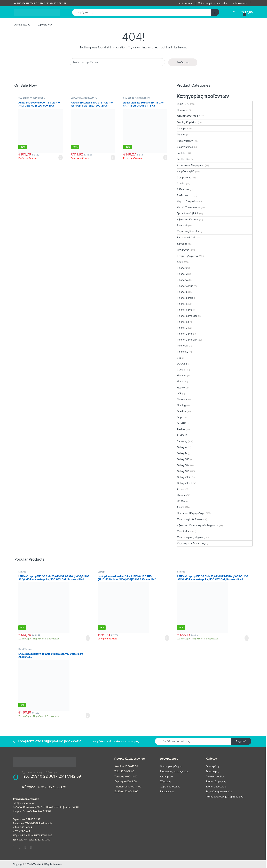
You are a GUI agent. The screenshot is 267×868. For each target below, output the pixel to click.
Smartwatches (185, 147)
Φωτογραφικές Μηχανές (191, 537)
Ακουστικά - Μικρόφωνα (191, 165)
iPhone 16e (183, 322)
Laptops (181, 128)
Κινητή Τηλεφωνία (187, 256)
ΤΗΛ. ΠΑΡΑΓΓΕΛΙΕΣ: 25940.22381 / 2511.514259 (40, 3)
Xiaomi (181, 507)
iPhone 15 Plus (185, 298)
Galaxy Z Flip (184, 477)
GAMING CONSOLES (189, 116)
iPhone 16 (182, 304)
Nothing (181, 405)
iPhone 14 (182, 280)
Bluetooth (182, 225)
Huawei (181, 388)
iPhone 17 (182, 328)
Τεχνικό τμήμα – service (219, 791)
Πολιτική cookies (215, 776)
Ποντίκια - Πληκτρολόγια (191, 513)
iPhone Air (183, 346)
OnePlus (182, 411)
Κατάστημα (186, 3)
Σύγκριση (165, 781)
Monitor (181, 134)
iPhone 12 (182, 268)
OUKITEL (182, 423)
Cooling (181, 183)
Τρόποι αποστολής (216, 787)
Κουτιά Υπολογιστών (189, 207)
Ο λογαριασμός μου (171, 766)
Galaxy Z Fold (184, 483)
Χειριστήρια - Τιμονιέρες (191, 543)
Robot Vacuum (185, 141)
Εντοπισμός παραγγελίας (213, 3)
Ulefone (181, 495)
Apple (180, 262)
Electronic (182, 110)
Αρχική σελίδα (22, 25)
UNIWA (181, 501)
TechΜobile (183, 159)
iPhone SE (183, 352)
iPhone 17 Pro (184, 334)
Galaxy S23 (183, 459)
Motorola (182, 399)
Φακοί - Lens (184, 531)
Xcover (181, 489)
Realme (181, 429)
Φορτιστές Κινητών (188, 231)
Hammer (182, 375)
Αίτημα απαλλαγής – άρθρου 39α (225, 797)
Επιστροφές (212, 771)
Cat (179, 358)
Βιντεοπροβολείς (186, 237)
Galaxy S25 (183, 471)
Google (181, 370)
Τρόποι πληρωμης (216, 781)
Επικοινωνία (240, 3)
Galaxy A (182, 447)
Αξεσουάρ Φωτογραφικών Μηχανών (198, 525)
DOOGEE (182, 364)
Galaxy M (182, 453)
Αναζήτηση (183, 62)
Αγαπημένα (166, 776)
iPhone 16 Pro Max (187, 316)
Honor (180, 381)
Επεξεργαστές (185, 195)
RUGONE (182, 435)
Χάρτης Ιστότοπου (170, 787)
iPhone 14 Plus (185, 286)
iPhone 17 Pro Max (187, 340)
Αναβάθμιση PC (37, 98)
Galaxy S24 (183, 465)
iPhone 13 (182, 274)
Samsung (182, 441)
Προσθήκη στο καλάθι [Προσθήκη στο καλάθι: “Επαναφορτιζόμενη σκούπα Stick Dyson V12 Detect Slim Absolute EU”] (88, 716)
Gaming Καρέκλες (187, 122)
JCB (179, 393)
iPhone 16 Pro (184, 310)
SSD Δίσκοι (24, 98)
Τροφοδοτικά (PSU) (188, 213)
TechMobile (34, 864)
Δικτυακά (182, 244)
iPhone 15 (182, 292)
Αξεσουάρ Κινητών (188, 219)
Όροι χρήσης (213, 766)
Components (184, 177)
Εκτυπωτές (183, 250)
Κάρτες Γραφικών (187, 201)
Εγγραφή (241, 741)
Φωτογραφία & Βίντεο (189, 519)
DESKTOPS (183, 104)
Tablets (181, 153)
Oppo (180, 417)
